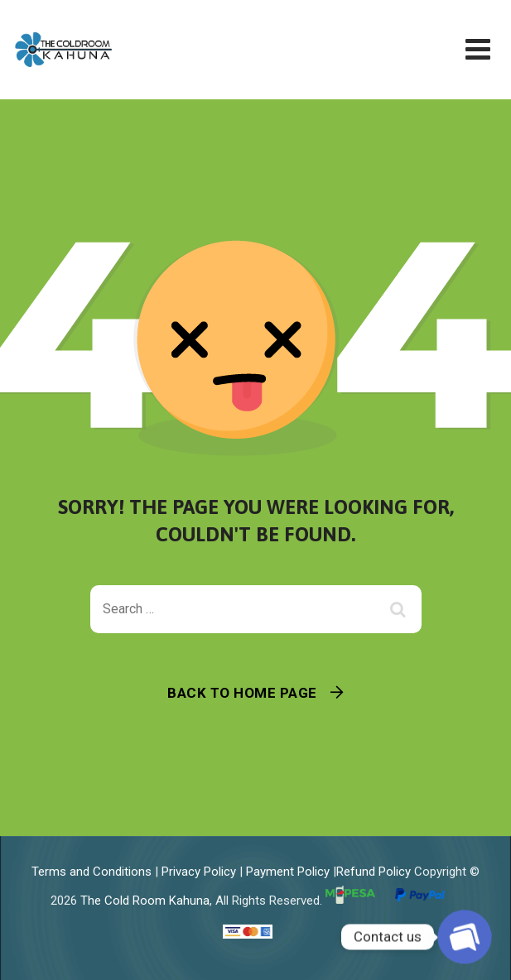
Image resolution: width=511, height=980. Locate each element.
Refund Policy (374, 872)
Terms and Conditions (92, 872)
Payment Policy (288, 872)
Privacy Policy (199, 872)
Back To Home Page (242, 693)
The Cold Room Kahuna (145, 901)
